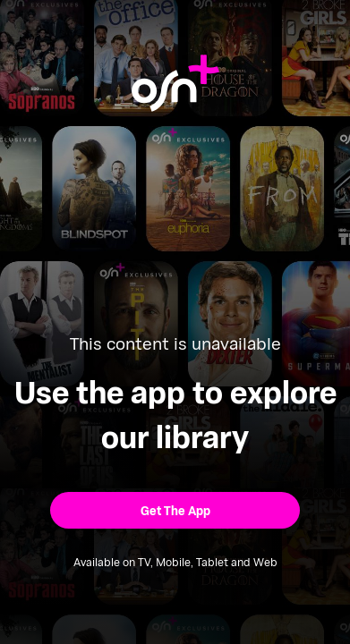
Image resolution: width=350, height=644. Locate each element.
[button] (175, 510)
